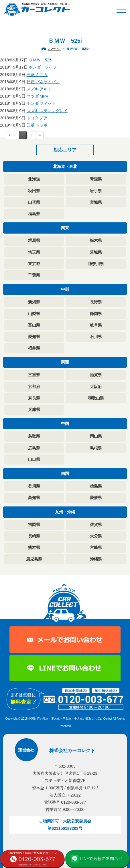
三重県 (34, 375)
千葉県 (34, 275)
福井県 (34, 348)
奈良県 (34, 398)
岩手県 (96, 191)
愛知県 (34, 337)
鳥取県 (34, 436)
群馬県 (34, 240)
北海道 (34, 179)
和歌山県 (96, 398)
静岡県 (96, 314)
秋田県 (34, 191)
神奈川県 (96, 264)
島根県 (96, 448)
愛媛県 (96, 498)
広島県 (34, 448)
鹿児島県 (34, 559)
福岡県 (34, 525)
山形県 (34, 202)
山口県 (34, 459)
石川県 (96, 337)
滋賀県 (96, 375)
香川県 (34, 486)
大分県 (96, 536)
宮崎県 (96, 547)
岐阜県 (96, 325)
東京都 (34, 264)
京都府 (34, 387)
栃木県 (96, 240)
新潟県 (34, 302)
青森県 (96, 179)
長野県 (96, 302)
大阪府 (96, 387)
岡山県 (96, 436)
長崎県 (34, 536)
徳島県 (96, 486)
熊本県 (34, 547)
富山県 (34, 325)
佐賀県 (96, 525)
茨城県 (96, 252)
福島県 (34, 214)
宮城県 (96, 202)
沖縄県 (96, 559)
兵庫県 (34, 409)
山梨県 (34, 314)
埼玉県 (34, 252)
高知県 (34, 498)
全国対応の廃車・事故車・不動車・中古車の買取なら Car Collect (70, 719)
